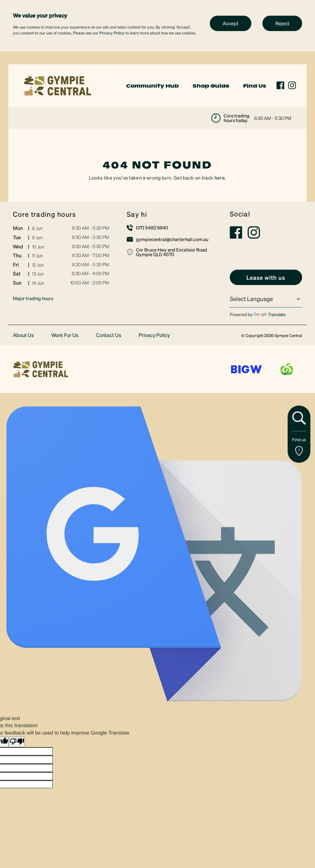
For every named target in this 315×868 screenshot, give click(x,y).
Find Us (255, 86)
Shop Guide (211, 86)
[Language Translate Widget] (266, 299)
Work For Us (65, 335)
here (220, 178)
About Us (23, 335)
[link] (58, 85)
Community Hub (152, 86)
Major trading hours (33, 298)
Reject (282, 23)
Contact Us (109, 335)
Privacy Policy (112, 33)
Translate (270, 314)
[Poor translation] (17, 742)
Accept (231, 23)
